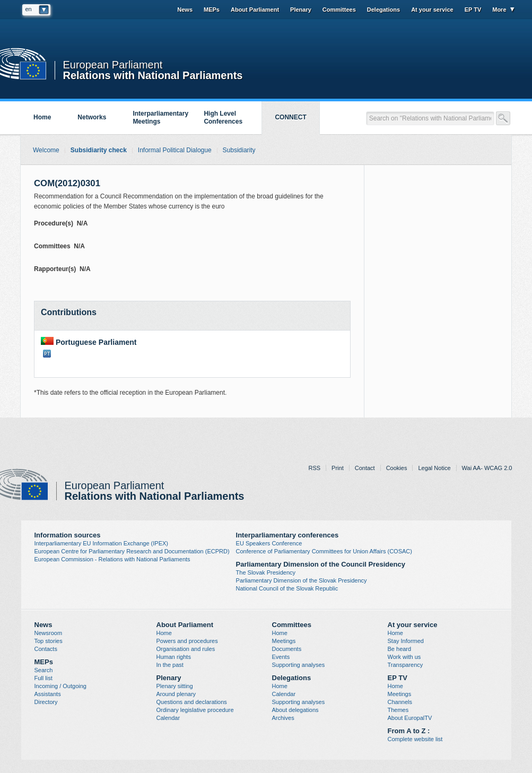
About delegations (295, 710)
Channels (400, 702)
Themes (398, 710)
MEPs (212, 10)
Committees (339, 10)
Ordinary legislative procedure (195, 710)
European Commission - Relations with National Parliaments (112, 559)
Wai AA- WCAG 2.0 (487, 468)
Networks (92, 117)
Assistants (48, 694)
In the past (170, 665)
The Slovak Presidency (266, 572)
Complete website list (415, 739)
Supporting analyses (299, 665)
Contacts (46, 649)
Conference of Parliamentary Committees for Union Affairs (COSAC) (324, 551)
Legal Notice (434, 468)
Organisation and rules (186, 649)
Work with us (404, 657)
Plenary (301, 10)
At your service (432, 10)
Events (281, 657)
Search (44, 670)
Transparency (405, 665)
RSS (314, 468)
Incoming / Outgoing (60, 686)
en (29, 9)
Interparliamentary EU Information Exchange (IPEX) (102, 543)
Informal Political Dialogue (175, 150)
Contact (365, 468)
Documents (287, 649)
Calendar (168, 718)
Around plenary (176, 694)
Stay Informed (406, 641)
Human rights (174, 657)
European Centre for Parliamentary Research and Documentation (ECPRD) (132, 551)
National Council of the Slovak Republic (287, 588)
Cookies (397, 468)
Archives (283, 718)
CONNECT (290, 117)
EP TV (473, 10)
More (499, 10)
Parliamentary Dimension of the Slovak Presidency (302, 580)
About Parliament (255, 10)
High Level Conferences (223, 118)
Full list (43, 678)
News (185, 10)
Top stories (49, 641)
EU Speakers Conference (269, 543)
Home (42, 117)
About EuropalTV (410, 718)
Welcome (46, 150)
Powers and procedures (187, 641)
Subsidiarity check (99, 150)
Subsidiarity (239, 150)
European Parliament (113, 65)
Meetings (284, 641)
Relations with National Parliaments (153, 75)
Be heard (400, 649)
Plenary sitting (175, 686)
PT (47, 354)
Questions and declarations (192, 702)
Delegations (383, 10)
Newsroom (49, 633)
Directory (46, 702)
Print (338, 468)
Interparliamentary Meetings (160, 118)
